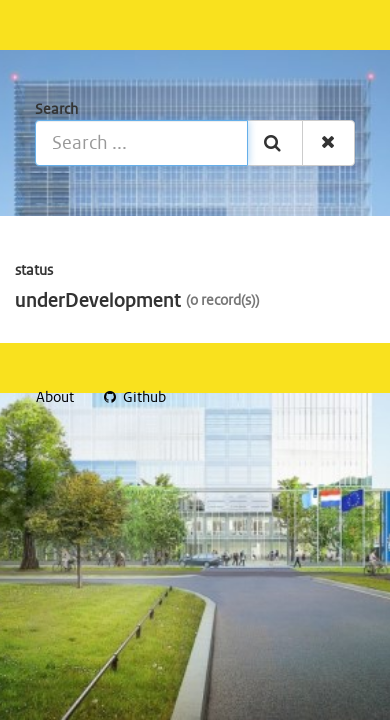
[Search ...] (141, 143)
